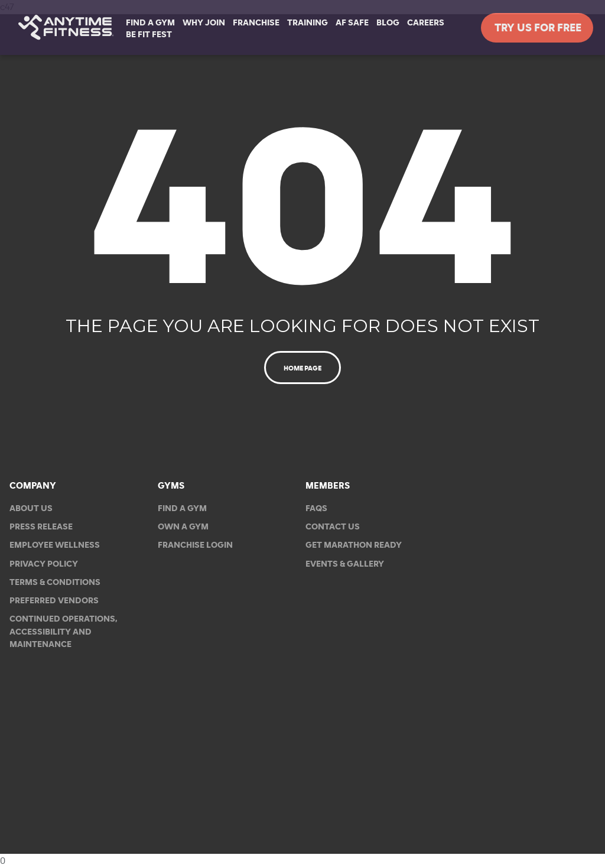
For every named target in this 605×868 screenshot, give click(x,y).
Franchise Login (195, 546)
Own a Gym (183, 527)
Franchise (256, 23)
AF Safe (352, 23)
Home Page (302, 368)
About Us (31, 508)
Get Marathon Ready (354, 546)
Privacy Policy (44, 564)
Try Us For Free (537, 28)
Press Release (41, 527)
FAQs (316, 508)
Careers (426, 23)
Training (308, 23)
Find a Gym (182, 508)
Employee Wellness (55, 546)
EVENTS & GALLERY (345, 564)
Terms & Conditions (55, 582)
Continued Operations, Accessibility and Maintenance (64, 632)
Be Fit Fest (149, 35)
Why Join (204, 23)
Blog (388, 23)
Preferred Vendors (54, 601)
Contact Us (333, 527)
